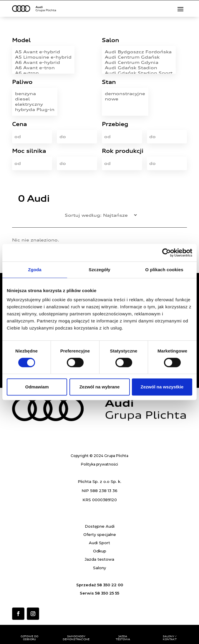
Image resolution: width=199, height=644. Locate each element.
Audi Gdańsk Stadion (139, 68)
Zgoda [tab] (35, 270)
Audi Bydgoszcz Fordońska (139, 52)
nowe (125, 99)
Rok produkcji (123, 151)
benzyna (35, 94)
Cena (19, 124)
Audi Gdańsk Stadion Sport (139, 73)
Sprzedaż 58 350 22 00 (100, 585)
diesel (35, 99)
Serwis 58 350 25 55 (99, 593)
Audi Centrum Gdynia (139, 62)
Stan (109, 82)
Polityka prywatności (99, 464)
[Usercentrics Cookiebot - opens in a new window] (166, 253)
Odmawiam (37, 387)
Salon (110, 40)
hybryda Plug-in (35, 110)
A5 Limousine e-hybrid (43, 57)
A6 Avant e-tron (43, 68)
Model (21, 40)
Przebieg (115, 124)
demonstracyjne (125, 94)
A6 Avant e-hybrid (43, 62)
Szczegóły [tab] (99, 270)
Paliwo (22, 82)
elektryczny (35, 104)
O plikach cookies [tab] (164, 270)
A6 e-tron (43, 73)
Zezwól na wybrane (100, 387)
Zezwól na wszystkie (162, 387)
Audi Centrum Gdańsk (139, 57)
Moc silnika (29, 151)
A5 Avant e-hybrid (43, 52)
